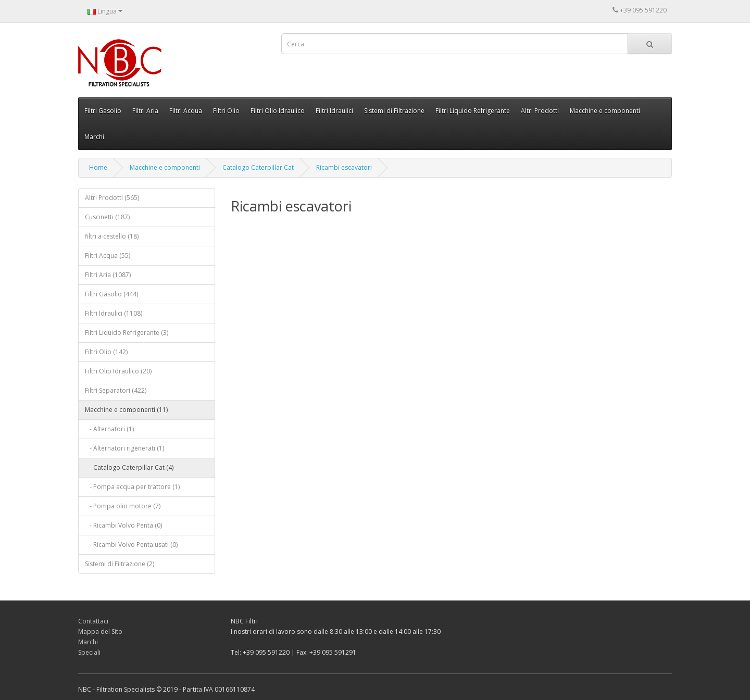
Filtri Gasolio (103, 111)
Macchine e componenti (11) (126, 410)
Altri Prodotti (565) (112, 198)
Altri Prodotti (540, 111)
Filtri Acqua (186, 111)
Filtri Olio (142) (106, 352)
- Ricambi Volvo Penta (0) (123, 525)
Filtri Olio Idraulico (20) (118, 371)
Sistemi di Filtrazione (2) (120, 564)
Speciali (89, 652)
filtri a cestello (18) (112, 236)
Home (98, 167)
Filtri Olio (226, 111)
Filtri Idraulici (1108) (114, 313)
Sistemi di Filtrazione (394, 111)
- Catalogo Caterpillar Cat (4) (129, 467)
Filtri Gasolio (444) (111, 294)
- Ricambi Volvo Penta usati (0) (131, 545)
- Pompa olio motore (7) (123, 506)
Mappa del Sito (100, 632)
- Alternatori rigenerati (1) (124, 448)
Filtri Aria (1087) (108, 275)
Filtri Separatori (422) (116, 390)
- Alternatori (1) (109, 429)
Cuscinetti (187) (107, 217)
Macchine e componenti (605, 111)
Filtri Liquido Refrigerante (473, 111)
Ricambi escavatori (344, 167)
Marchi (94, 137)
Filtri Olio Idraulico (278, 111)
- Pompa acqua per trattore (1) (132, 487)
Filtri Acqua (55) (108, 255)
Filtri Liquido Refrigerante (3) (127, 333)
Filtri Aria (145, 111)
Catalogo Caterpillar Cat (258, 167)
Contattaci (93, 621)
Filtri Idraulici (334, 111)
